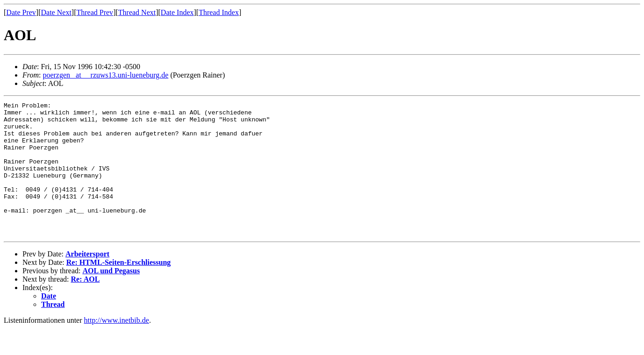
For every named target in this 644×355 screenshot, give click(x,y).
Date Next (56, 12)
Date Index (177, 12)
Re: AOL (86, 306)
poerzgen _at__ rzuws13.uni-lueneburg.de (105, 75)
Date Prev (21, 12)
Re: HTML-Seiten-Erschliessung (119, 289)
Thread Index (219, 12)
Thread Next (137, 12)
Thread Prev (95, 12)
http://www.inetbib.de (117, 347)
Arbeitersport (87, 280)
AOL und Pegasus (111, 297)
